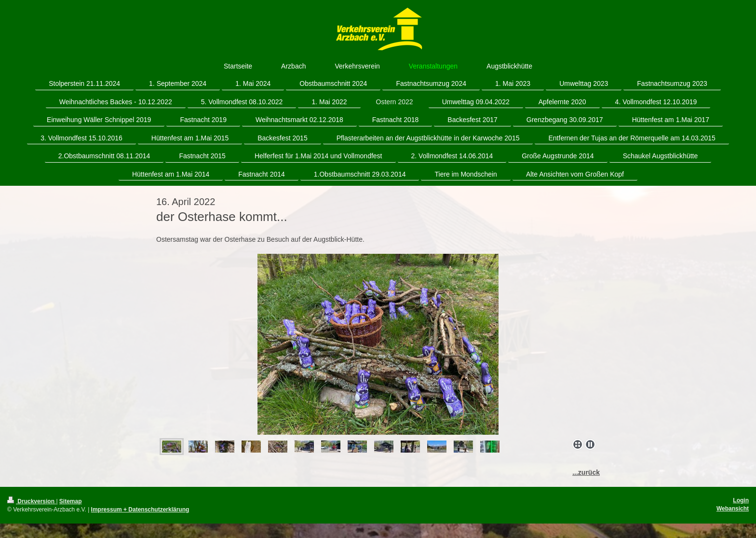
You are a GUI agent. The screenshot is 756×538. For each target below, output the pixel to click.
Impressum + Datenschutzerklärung (140, 510)
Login (741, 500)
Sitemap (71, 501)
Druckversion (32, 501)
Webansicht (733, 509)
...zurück (586, 472)
